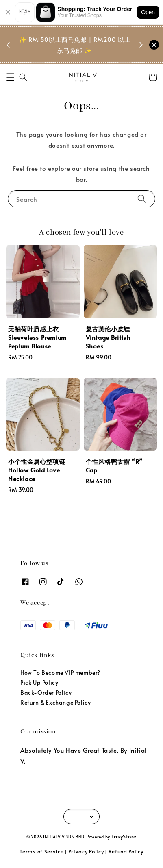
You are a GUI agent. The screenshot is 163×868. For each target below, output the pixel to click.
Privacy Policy (86, 851)
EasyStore (124, 836)
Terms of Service (41, 851)
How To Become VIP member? (60, 673)
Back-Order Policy (46, 693)
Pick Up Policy (39, 682)
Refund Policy (126, 851)
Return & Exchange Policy (55, 702)
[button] (10, 77)
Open (148, 12)
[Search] (142, 199)
